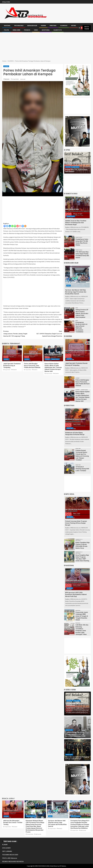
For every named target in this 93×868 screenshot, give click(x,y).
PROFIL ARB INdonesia (10, 858)
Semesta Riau (55, 359)
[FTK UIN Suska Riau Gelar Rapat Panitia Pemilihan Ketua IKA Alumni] (69, 254)
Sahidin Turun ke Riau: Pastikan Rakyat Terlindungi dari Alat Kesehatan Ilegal (76, 223)
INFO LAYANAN (7, 851)
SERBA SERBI (16, 30)
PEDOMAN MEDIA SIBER (10, 855)
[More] (25, 226)
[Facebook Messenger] (23, 226)
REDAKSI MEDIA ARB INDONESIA (13, 862)
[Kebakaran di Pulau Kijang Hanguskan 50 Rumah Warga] (77, 419)
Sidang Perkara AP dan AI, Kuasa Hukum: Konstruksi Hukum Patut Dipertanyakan (82, 313)
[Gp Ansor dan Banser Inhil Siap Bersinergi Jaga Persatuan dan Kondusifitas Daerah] (77, 277)
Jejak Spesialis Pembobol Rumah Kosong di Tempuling (12, 366)
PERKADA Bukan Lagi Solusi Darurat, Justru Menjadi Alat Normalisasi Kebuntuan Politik (75, 734)
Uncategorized (31, 816)
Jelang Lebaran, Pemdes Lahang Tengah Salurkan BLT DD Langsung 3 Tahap (18, 333)
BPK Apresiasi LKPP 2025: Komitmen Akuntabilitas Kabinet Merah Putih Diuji (76, 594)
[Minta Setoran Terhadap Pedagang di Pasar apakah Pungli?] (77, 750)
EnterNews (54, 866)
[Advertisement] (46, 46)
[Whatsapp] (12, 226)
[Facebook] (5, 226)
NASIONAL (7, 26)
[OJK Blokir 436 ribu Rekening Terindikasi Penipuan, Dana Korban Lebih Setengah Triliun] (69, 629)
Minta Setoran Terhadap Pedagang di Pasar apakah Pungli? (77, 758)
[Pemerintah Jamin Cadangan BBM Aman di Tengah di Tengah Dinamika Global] (69, 615)
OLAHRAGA (64, 26)
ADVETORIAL (46, 30)
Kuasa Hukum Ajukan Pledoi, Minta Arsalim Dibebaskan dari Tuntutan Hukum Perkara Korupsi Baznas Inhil (53, 367)
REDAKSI (7, 79)
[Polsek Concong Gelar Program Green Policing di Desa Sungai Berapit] (77, 508)
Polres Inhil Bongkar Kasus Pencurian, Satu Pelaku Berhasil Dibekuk (32, 366)
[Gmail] (20, 226)
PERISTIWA (53, 26)
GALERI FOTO (58, 30)
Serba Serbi (76, 167)
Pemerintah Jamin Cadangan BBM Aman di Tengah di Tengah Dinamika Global (82, 616)
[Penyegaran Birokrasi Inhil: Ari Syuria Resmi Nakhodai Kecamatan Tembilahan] (69, 326)
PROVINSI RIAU (19, 26)
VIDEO (36, 30)
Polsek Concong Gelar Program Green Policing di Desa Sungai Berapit (76, 523)
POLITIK (6, 30)
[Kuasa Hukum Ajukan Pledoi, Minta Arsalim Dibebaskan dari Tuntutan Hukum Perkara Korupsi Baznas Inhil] (53, 353)
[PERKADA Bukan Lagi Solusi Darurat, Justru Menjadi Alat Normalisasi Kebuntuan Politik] (77, 727)
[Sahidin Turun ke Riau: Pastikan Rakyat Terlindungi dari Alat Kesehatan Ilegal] (77, 207)
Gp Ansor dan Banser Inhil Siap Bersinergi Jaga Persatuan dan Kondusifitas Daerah (76, 292)
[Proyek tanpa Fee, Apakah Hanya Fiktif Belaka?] (77, 163)
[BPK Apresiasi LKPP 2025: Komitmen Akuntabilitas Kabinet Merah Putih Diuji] (77, 579)
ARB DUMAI (38, 834)
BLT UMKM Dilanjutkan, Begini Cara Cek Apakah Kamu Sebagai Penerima (47, 333)
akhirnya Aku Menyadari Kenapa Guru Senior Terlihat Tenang (13, 823)
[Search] (79, 28)
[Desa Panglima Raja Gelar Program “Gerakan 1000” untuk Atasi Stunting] (69, 557)
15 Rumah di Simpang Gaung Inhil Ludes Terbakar (82, 469)
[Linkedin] (10, 226)
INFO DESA (70, 517)
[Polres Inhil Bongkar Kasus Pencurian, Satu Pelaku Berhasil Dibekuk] (33, 353)
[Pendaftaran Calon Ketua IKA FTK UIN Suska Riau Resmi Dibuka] (69, 241)
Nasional (70, 588)
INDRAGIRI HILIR (32, 26)
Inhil (69, 286)
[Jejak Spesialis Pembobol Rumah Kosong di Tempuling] (12, 353)
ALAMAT (5, 845)
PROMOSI (27, 30)
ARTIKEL (74, 26)
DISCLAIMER (6, 848)
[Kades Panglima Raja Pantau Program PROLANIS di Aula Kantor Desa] (69, 544)
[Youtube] (18, 226)
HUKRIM (43, 26)
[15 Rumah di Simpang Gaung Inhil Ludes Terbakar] (69, 468)
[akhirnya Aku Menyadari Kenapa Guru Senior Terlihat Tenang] (13, 809)
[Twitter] (7, 226)
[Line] (15, 226)
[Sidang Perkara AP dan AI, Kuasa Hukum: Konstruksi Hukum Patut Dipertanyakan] (69, 313)
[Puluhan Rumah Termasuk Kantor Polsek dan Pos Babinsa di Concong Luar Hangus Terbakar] (69, 455)
